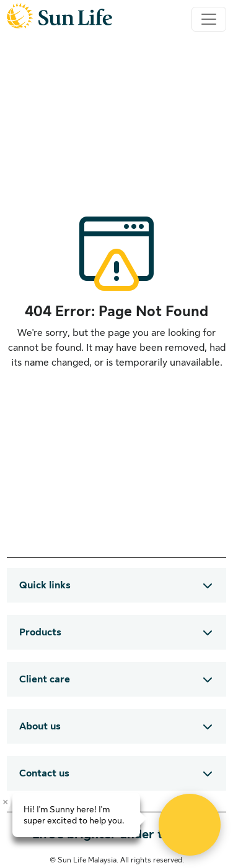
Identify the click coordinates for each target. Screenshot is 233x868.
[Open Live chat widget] (190, 825)
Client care (45, 679)
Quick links (45, 585)
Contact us (44, 773)
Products (40, 632)
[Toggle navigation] (209, 19)
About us (40, 726)
